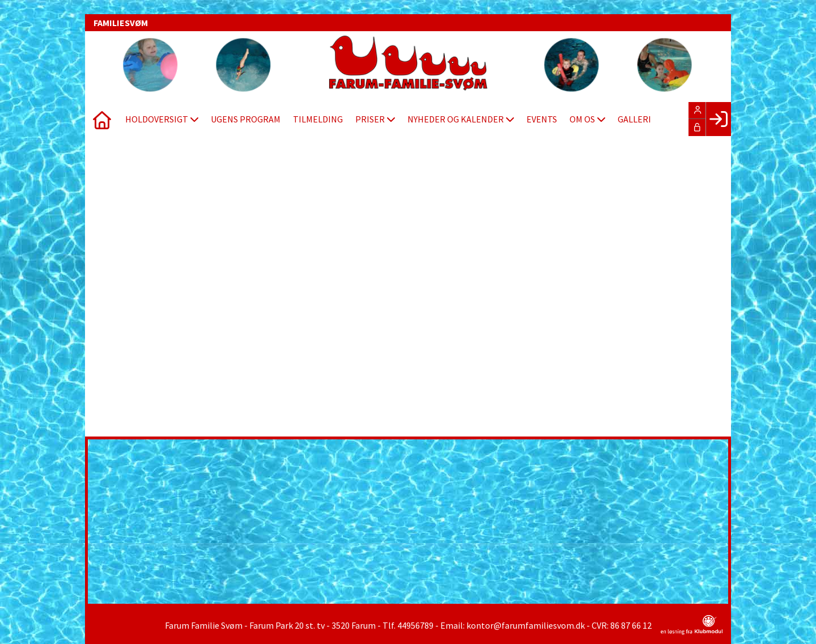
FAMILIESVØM (121, 23)
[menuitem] (102, 119)
